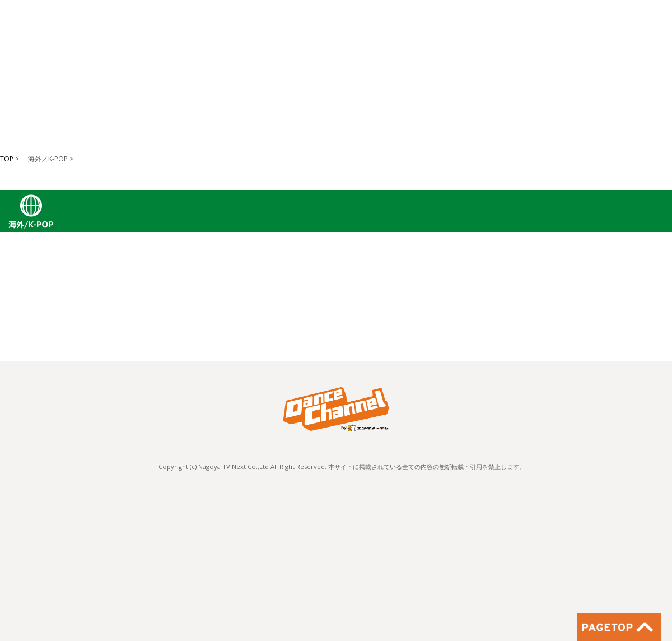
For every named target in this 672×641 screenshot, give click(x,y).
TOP (7, 159)
